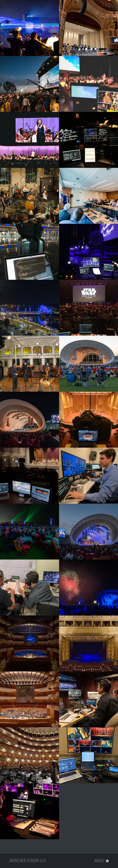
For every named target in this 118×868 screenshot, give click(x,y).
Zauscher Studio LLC (28, 860)
